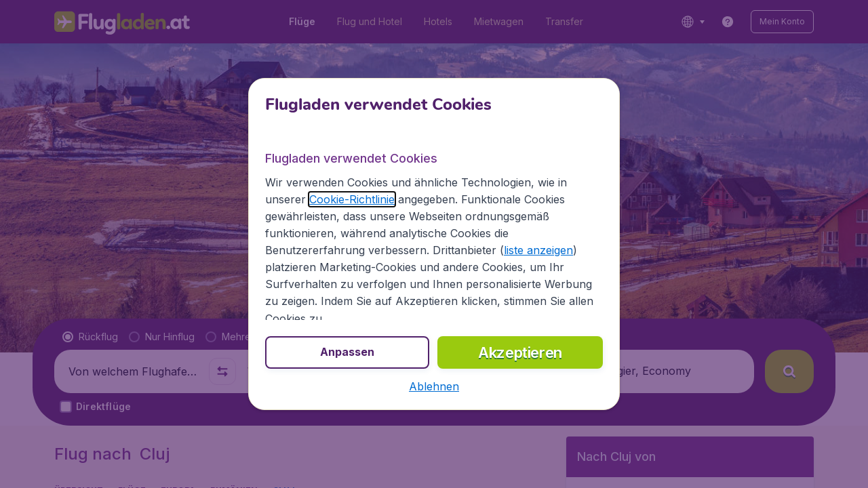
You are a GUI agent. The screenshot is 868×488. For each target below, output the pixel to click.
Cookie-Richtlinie (352, 199)
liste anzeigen (538, 250)
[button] (434, 386)
